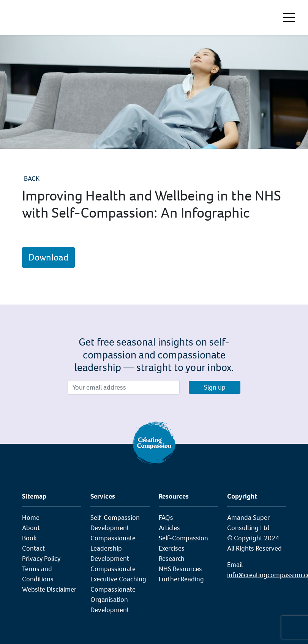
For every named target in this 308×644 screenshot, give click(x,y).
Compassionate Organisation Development (113, 600)
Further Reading (181, 579)
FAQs (166, 518)
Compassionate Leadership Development (113, 548)
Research (172, 559)
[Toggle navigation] (289, 17)
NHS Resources (180, 569)
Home (31, 518)
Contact (33, 548)
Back (32, 178)
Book (29, 538)
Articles (169, 528)
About (31, 528)
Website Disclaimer (49, 589)
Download (48, 257)
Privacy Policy (41, 559)
